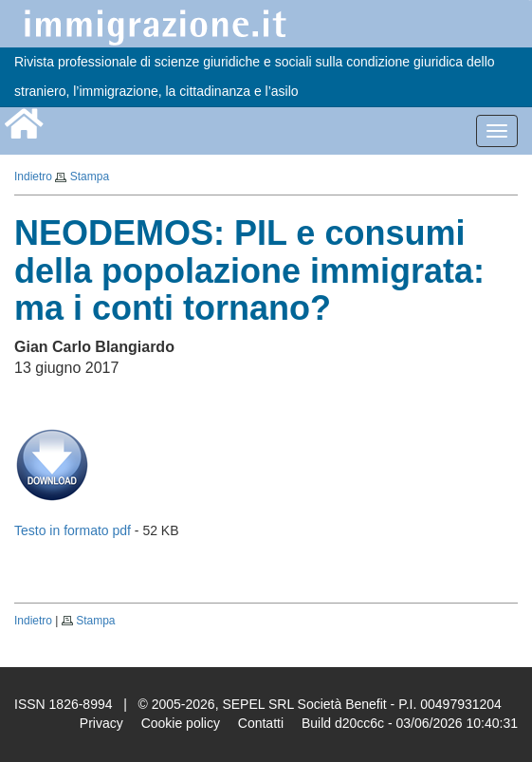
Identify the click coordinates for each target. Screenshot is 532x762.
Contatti (261, 723)
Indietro (33, 177)
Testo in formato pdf (73, 530)
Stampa (90, 177)
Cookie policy (181, 723)
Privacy (101, 723)
